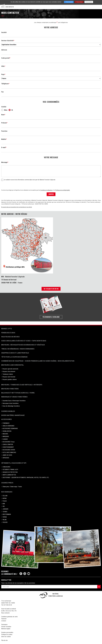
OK (99, 587)
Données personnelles (7, 632)
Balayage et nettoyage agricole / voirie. (18, 393)
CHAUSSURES (6, 467)
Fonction (4, 131)
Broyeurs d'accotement (9, 371)
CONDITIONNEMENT (8, 447)
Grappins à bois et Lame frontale (15, 353)
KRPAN (4, 498)
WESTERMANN (7, 514)
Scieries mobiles (8, 411)
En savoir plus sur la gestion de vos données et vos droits (17, 207)
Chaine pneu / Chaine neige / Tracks (12, 487)
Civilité (4, 107)
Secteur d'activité (7, 41)
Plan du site (4, 640)
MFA (4, 504)
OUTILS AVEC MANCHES (9, 452)
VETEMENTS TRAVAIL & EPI (10, 470)
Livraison (4, 621)
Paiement (4, 619)
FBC (4, 506)
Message (4, 162)
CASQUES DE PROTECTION (10, 472)
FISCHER (5, 522)
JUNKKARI (5, 509)
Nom (3, 115)
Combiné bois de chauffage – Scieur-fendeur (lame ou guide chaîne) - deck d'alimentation (38, 361)
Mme (4, 110)
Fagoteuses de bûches (10, 337)
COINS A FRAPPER (8, 444)
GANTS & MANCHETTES (9, 475)
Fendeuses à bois (8, 333)
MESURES (5, 434)
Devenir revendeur (6, 627)
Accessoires (7, 419)
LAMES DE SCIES (7, 455)
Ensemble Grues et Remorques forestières (14, 401)
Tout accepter (69, 2)
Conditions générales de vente (9, 617)
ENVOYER (51, 194)
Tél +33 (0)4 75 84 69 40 (51, 289)
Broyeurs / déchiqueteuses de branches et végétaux (23, 345)
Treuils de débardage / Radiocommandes (18, 349)
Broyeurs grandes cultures (10, 379)
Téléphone (5, 84)
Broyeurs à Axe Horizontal (13, 365)
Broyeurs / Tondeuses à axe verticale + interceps (22, 385)
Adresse (4, 50)
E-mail (3, 147)
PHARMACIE (6, 423)
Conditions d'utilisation (46, 190)
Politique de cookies (7, 635)
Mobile (4, 139)
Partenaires (4, 625)
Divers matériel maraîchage (13, 415)
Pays (3, 74)
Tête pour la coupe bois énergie (15, 357)
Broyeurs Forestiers (10, 389)
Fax (2, 92)
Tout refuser (79, 2)
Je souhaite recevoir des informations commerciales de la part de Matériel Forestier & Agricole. (28, 180)
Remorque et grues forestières (14, 397)
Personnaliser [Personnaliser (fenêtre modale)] (89, 2)
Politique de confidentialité (63, 190)
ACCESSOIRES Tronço (9, 442)
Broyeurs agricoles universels (10, 369)
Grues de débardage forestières (11, 406)
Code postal (5, 58)
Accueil (3, 7)
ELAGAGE (5, 439)
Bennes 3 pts (7, 329)
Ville (3, 66)
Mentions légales (6, 629)
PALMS (5, 520)
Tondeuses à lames (8, 374)
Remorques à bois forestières (11, 403)
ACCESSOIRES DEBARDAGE (10, 428)
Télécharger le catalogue (51, 317)
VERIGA (5, 517)
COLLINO (5, 496)
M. (11, 110)
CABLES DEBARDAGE (8, 426)
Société (4, 32)
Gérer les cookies (6, 637)
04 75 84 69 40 (8, 605)
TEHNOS (5, 512)
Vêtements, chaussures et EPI (14, 463)
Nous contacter (5, 613)
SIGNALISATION (7, 431)
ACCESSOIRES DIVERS (9, 450)
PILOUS (5, 501)
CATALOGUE (6, 458)
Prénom (4, 123)
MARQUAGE (6, 436)
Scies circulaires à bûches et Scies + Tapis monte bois (24, 341)
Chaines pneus (7, 483)
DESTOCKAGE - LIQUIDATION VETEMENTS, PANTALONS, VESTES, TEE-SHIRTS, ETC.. (26, 478)
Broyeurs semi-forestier (9, 377)
